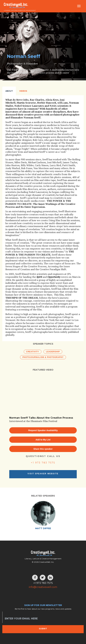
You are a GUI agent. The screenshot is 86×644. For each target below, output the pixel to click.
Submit (43, 629)
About (9, 91)
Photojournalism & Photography (43, 357)
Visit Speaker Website (43, 474)
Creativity (33, 352)
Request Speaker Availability (43, 430)
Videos (23, 91)
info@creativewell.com (43, 587)
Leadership (53, 352)
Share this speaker (43, 449)
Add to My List (43, 440)
